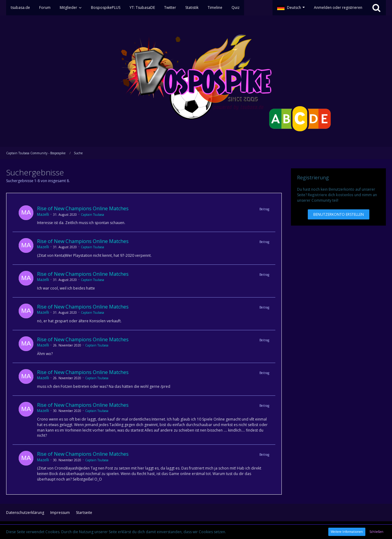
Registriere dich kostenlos (331, 195)
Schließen (376, 532)
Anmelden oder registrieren (338, 7)
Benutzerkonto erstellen (339, 214)
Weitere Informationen (347, 532)
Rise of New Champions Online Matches (83, 208)
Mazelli (43, 214)
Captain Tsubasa (92, 215)
